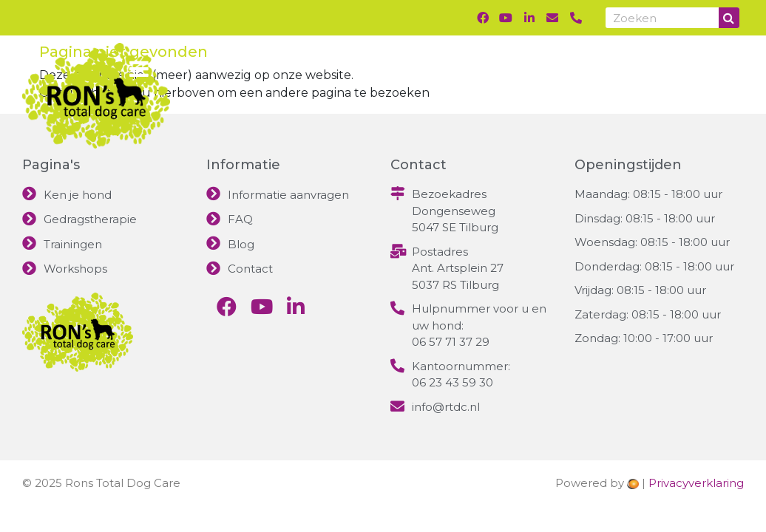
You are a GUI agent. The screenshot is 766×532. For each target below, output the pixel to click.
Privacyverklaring (696, 483)
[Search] (729, 18)
